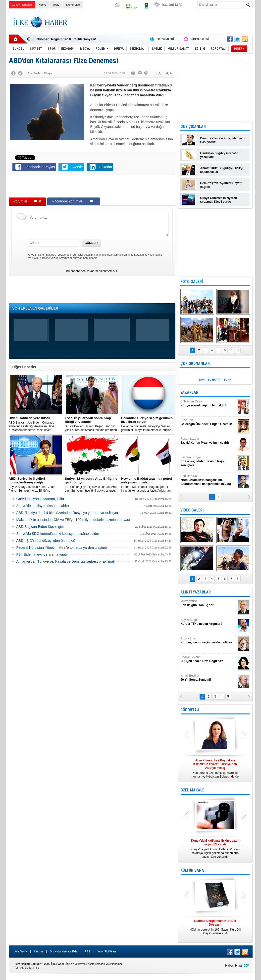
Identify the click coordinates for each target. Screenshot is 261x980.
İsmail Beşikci (208, 678)
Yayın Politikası (107, 951)
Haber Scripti (234, 966)
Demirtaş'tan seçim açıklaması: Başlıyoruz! (222, 140)
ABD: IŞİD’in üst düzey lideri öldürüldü (46, 541)
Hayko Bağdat (208, 622)
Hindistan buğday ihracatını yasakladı (220, 155)
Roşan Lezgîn (208, 441)
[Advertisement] (162, 22)
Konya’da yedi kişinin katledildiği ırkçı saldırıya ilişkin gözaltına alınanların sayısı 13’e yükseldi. (215, 849)
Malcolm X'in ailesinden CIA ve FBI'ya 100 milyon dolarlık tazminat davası (73, 520)
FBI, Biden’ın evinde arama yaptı (42, 554)
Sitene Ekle (73, 5)
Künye (42, 5)
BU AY (227, 380)
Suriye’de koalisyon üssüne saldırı (43, 506)
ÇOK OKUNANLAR (195, 364)
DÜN (202, 380)
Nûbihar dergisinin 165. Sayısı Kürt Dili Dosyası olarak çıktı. (215, 927)
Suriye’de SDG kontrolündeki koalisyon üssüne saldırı (58, 534)
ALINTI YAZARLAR (196, 592)
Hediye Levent (208, 659)
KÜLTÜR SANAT (193, 870)
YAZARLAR (189, 392)
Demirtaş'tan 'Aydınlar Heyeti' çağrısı (221, 185)
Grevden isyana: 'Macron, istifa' (41, 499)
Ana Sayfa (21, 951)
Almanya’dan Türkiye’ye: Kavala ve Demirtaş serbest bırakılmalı (66, 561)
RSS (87, 951)
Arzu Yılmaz (208, 641)
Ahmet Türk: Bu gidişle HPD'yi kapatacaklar (222, 170)
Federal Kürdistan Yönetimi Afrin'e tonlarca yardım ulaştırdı (62, 548)
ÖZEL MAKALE (192, 790)
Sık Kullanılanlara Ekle (64, 951)
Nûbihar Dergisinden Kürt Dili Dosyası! (66, 39)
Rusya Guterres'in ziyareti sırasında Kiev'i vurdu (219, 200)
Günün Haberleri (22, 5)
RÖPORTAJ (190, 710)
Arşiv (56, 5)
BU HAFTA (214, 380)
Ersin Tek (208, 422)
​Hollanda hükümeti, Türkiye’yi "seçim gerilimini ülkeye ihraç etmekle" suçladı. (148, 424)
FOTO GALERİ (192, 282)
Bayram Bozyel (208, 461)
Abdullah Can (208, 480)
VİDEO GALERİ (192, 510)
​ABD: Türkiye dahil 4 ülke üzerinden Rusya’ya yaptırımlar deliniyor (67, 513)
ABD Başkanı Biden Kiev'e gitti (40, 527)
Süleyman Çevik (208, 404)
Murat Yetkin (208, 603)
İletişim (38, 951)
